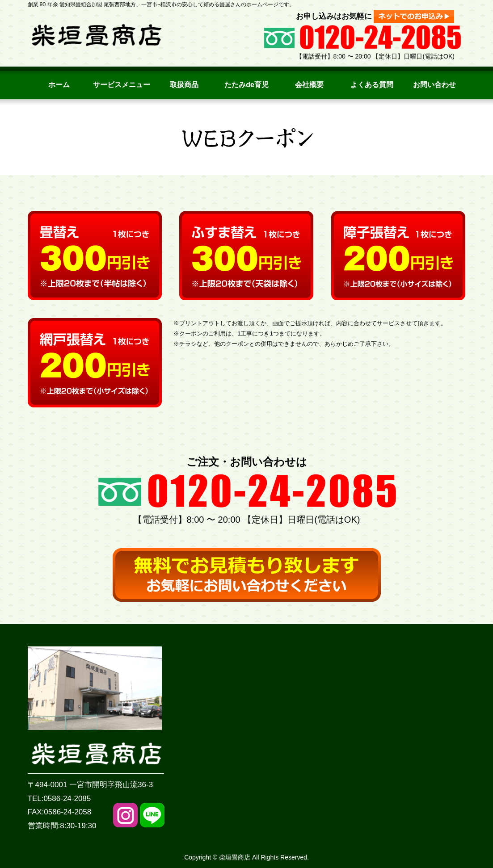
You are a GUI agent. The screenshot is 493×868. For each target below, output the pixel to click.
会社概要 (309, 85)
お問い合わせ (434, 85)
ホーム (59, 85)
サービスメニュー (122, 85)
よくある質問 (372, 85)
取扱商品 (184, 85)
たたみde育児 (246, 85)
